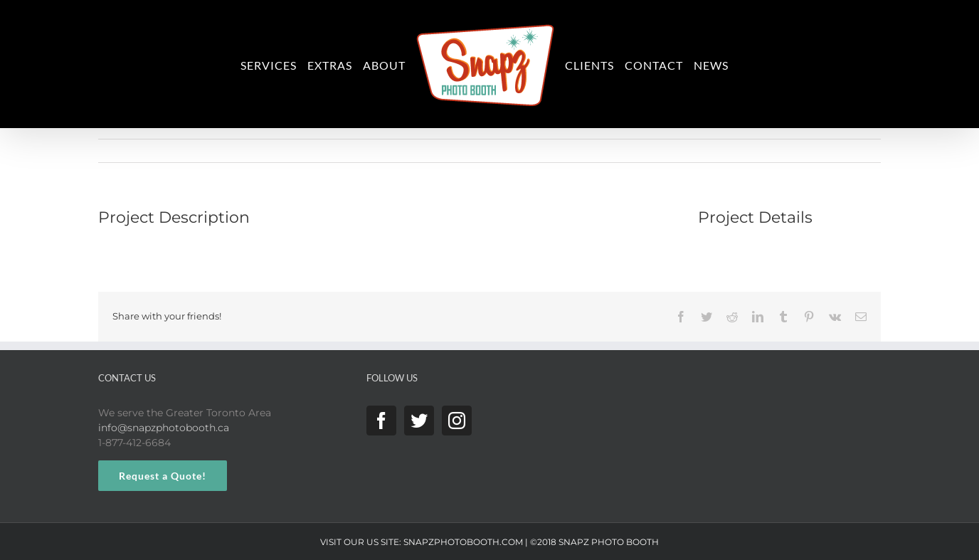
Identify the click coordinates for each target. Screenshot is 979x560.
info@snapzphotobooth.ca (164, 428)
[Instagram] (457, 421)
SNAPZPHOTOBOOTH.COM (463, 542)
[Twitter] (419, 421)
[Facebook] (381, 421)
